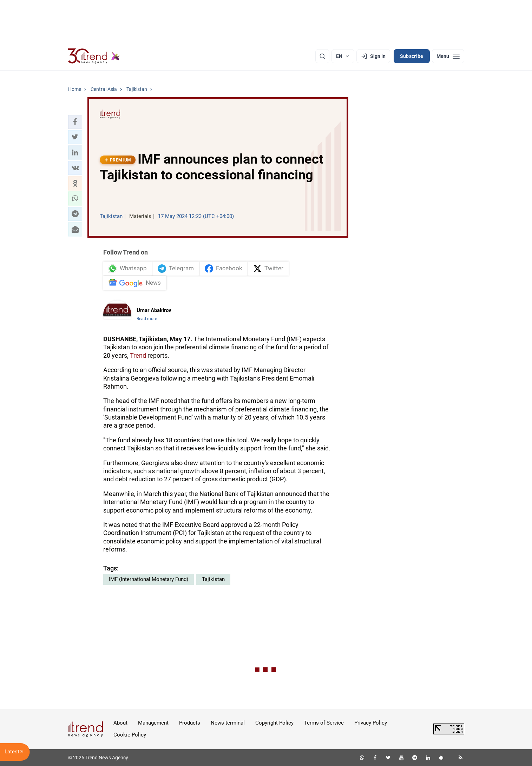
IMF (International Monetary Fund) (149, 579)
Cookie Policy (130, 735)
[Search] (322, 56)
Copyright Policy (274, 723)
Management (153, 723)
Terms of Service (324, 723)
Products (190, 723)
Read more (147, 319)
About (120, 723)
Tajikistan (213, 579)
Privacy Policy (371, 723)
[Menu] (448, 56)
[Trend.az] (94, 56)
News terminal (228, 723)
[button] (75, 122)
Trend (138, 355)
